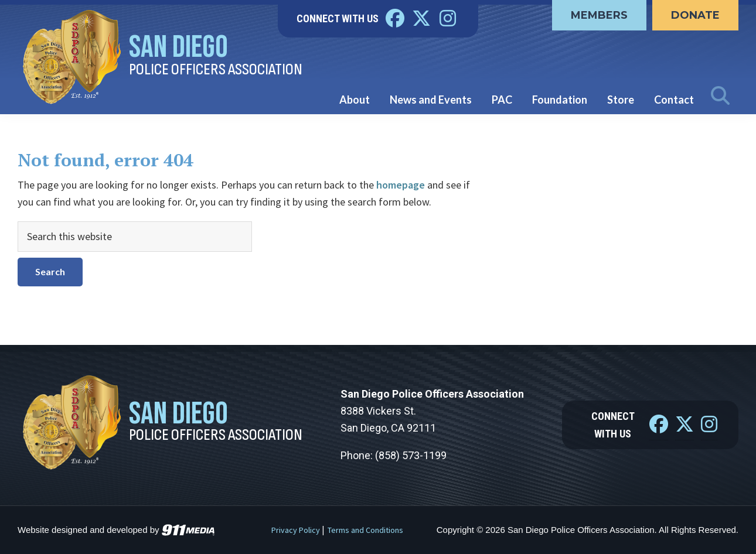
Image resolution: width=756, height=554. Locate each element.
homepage (401, 185)
